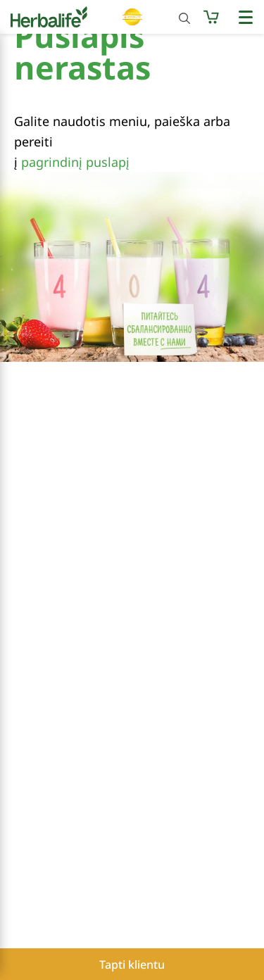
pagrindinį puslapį (75, 162)
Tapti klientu (132, 965)
